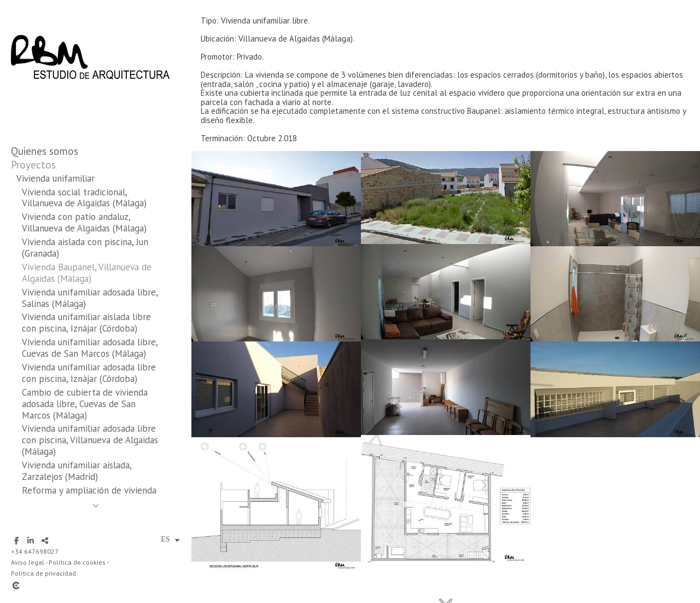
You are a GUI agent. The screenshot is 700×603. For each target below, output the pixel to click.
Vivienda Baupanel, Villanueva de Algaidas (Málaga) (87, 273)
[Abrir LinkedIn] (31, 541)
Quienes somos (45, 151)
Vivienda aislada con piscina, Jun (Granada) (85, 248)
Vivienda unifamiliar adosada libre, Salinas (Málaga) (90, 298)
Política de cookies (77, 562)
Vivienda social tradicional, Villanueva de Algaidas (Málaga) (84, 198)
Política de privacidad (43, 573)
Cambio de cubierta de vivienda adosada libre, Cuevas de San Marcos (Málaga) (85, 404)
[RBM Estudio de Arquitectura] (90, 103)
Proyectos (33, 165)
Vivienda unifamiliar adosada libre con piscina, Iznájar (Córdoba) (89, 373)
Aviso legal (28, 562)
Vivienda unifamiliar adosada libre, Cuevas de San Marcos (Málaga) (90, 348)
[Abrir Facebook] (16, 541)
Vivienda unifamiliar (56, 178)
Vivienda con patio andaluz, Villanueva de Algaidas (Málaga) (84, 222)
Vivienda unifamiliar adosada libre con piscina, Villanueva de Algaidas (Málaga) (90, 440)
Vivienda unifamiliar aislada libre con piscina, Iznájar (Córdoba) (86, 323)
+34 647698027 (35, 551)
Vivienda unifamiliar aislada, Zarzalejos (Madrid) (77, 471)
